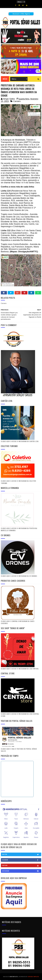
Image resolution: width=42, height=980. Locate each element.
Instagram (22, 871)
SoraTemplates (14, 977)
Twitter (22, 854)
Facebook (22, 860)
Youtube (22, 865)
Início (5, 79)
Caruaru (17, 101)
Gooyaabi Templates (33, 977)
